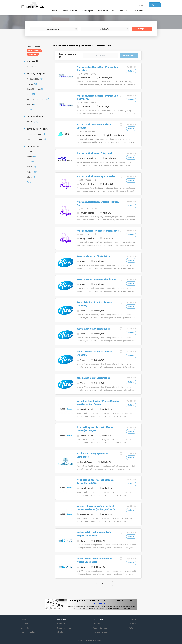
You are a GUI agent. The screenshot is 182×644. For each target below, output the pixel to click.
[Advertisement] (153, 93)
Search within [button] (32, 61)
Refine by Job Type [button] (35, 116)
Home (24, 620)
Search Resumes (64, 628)
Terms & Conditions (29, 632)
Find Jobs (142, 29)
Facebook (132, 620)
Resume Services (100, 628)
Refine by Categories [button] (36, 74)
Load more (98, 584)
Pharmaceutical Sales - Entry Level (94, 153)
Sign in (143, 5)
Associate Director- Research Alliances (96, 279)
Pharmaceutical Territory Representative (98, 231)
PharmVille (100, 640)
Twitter (132, 628)
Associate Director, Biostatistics (93, 256)
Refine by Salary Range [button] (37, 129)
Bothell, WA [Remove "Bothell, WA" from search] (32, 54)
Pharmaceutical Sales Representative (96, 176)
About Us (25, 628)
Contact (25, 624)
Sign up (155, 5)
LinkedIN (132, 624)
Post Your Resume (100, 632)
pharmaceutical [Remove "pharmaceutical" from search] (34, 51)
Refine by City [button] (32, 146)
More (29, 109)
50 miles (30, 67)
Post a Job (61, 624)
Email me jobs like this (68, 55)
